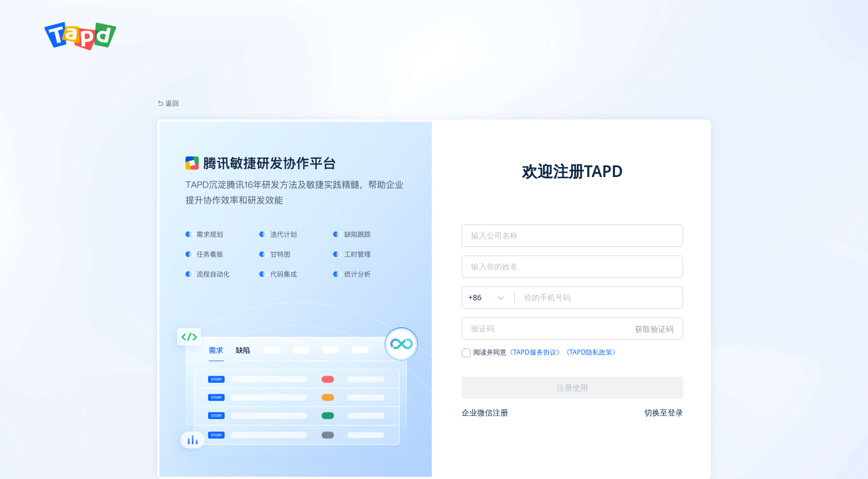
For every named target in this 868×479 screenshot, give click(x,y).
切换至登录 (664, 412)
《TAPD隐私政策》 (591, 353)
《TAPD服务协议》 (535, 353)
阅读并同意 (540, 353)
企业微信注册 (485, 412)
